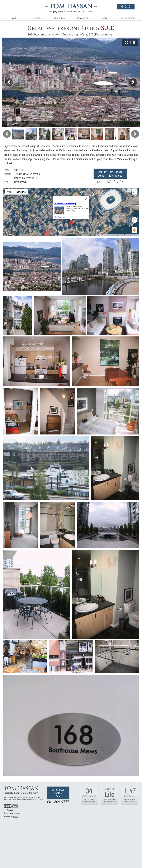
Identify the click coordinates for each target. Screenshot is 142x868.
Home (14, 18)
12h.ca (16, 817)
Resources (82, 18)
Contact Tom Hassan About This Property (110, 174)
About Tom (59, 18)
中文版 (126, 7)
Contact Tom (128, 18)
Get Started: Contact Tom (58, 793)
